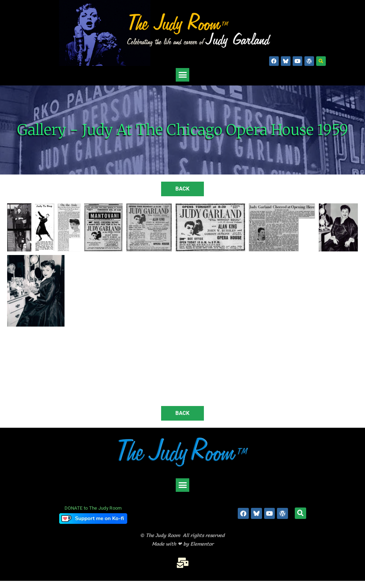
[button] (321, 61)
